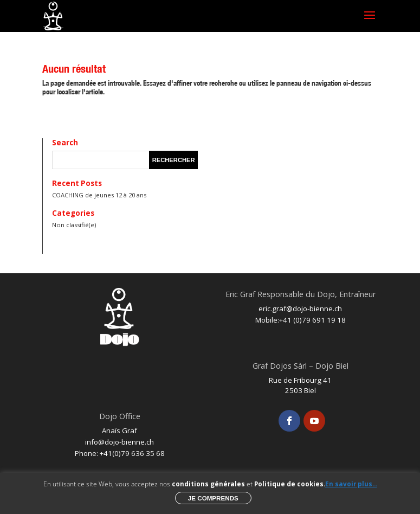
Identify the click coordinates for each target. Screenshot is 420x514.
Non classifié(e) (74, 225)
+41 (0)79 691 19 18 (312, 320)
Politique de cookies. (290, 484)
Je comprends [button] (213, 498)
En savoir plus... (351, 484)
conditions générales (208, 484)
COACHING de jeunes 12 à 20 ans (99, 195)
